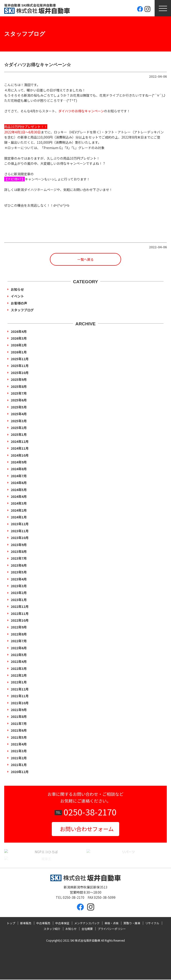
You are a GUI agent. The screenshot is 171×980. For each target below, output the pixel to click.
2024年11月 (20, 448)
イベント (17, 296)
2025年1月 (19, 434)
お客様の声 (19, 303)
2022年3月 (19, 668)
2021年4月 (19, 744)
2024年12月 (20, 441)
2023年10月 (20, 538)
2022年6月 (19, 648)
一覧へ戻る (85, 259)
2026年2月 (19, 345)
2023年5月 (19, 572)
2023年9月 (19, 545)
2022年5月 (19, 655)
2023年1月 (19, 600)
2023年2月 (19, 593)
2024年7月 (19, 476)
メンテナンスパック (87, 923)
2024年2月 (19, 510)
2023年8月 (19, 551)
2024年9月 (19, 462)
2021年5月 (19, 737)
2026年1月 (19, 352)
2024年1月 (19, 517)
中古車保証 (62, 923)
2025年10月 (20, 373)
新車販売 (26, 923)
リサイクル (152, 923)
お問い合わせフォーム (87, 829)
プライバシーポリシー (112, 929)
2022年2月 (19, 675)
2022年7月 (19, 641)
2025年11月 (20, 366)
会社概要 (87, 929)
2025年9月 (19, 379)
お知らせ (17, 289)
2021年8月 (19, 716)
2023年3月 (19, 586)
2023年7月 (19, 558)
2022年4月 (19, 661)
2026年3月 (19, 338)
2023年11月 (20, 531)
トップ (11, 923)
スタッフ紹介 (52, 929)
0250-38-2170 (90, 812)
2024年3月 (19, 503)
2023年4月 (19, 579)
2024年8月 (19, 469)
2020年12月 (20, 772)
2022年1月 (19, 682)
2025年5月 (19, 407)
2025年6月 (19, 400)
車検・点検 (112, 923)
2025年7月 (19, 393)
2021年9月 (19, 710)
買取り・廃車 (132, 923)
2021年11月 (20, 696)
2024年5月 (19, 490)
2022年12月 (20, 606)
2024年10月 (20, 455)
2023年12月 (20, 524)
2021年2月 (19, 758)
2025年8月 (19, 386)
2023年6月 (19, 565)
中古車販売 (43, 923)
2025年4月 (19, 414)
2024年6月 (19, 483)
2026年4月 (19, 331)
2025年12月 (20, 359)
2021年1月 (19, 765)
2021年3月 (19, 751)
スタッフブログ (22, 310)
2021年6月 (19, 730)
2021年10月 (20, 703)
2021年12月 (20, 689)
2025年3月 (19, 421)
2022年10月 (20, 620)
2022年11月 (20, 613)
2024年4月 (19, 496)
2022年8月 (19, 634)
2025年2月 (19, 428)
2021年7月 (19, 723)
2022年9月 (19, 627)
